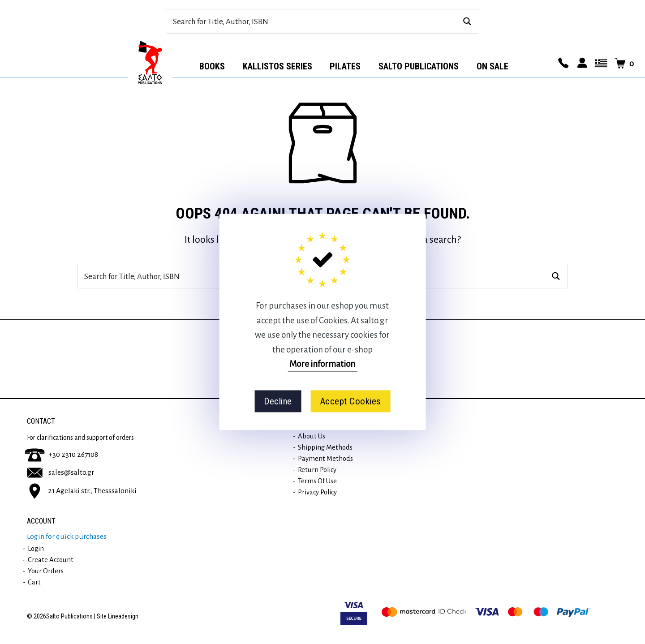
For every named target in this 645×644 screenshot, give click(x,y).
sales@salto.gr (60, 472)
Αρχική (150, 63)
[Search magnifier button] (467, 21)
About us (312, 436)
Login (36, 549)
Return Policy (317, 470)
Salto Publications (419, 66)
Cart (34, 582)
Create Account (51, 560)
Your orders (46, 571)
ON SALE (492, 66)
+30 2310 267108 (61, 455)
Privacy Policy (317, 492)
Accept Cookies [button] (350, 401)
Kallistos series (277, 66)
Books (212, 66)
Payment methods (325, 459)
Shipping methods (325, 447)
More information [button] (322, 364)
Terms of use (317, 481)
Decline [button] (278, 401)
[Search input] (313, 21)
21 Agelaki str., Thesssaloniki (82, 490)
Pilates (345, 66)
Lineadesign (123, 616)
